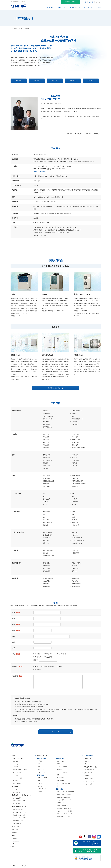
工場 (58, 786)
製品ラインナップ (43, 756)
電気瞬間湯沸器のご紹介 (63, 797)
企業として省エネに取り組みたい (66, 792)
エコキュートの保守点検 (20, 818)
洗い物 (40, 786)
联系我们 (91, 81)
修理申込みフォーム (18, 821)
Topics (15, 839)
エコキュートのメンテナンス (65, 814)
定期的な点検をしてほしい (64, 806)
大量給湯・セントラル (44, 789)
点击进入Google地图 (40, 172)
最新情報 (87, 776)
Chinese (14, 847)
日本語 (84, 2)
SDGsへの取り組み (18, 778)
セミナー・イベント (90, 782)
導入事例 (16, 790)
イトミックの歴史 (18, 773)
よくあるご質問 (17, 798)
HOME (14, 756)
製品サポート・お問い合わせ (21, 795)
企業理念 (16, 767)
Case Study (16, 841)
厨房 (39, 767)
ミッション (16, 764)
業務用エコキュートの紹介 (64, 795)
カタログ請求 (15, 827)
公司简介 (62, 7)
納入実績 (15, 787)
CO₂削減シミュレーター (63, 803)
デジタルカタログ (70, 2)
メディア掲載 (88, 784)
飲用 (39, 781)
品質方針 (16, 775)
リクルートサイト (18, 784)
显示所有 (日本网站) (54, 388)
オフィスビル (60, 761)
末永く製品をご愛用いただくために (88, 851)
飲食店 (59, 764)
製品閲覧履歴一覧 (90, 770)
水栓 (86, 764)
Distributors (16, 844)
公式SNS (14, 833)
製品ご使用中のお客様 (19, 807)
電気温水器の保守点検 (19, 815)
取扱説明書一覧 (17, 824)
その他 (40, 792)
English (91, 2)
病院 (58, 775)
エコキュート (88, 761)
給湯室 (40, 761)
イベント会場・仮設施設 (63, 784)
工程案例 (88, 7)
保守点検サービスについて (20, 813)
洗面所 (40, 764)
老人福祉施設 (60, 778)
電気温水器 (88, 759)
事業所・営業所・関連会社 (20, 770)
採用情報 (16, 781)
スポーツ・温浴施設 (62, 772)
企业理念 (51, 7)
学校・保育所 (60, 781)
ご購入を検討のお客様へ (20, 801)
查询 (98, 7)
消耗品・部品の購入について (21, 810)
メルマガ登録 (15, 830)
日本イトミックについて (20, 759)
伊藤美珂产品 (75, 7)
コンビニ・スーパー (62, 767)
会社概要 (16, 762)
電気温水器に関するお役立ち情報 (88, 843)
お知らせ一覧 (88, 773)
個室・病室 (41, 770)
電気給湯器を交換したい (63, 817)
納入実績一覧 (17, 792)
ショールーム (17, 804)
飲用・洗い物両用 (43, 778)
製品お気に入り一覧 (90, 767)
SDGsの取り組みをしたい (64, 809)
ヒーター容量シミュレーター (65, 800)
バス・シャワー (42, 772)
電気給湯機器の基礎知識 (88, 858)
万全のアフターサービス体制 (65, 811)
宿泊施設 (59, 770)
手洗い (40, 784)
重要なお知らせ (89, 779)
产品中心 (55, 81)
